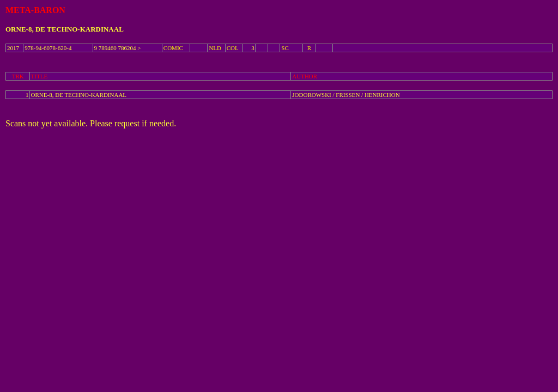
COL (233, 48)
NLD (215, 48)
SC (285, 48)
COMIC (173, 48)
